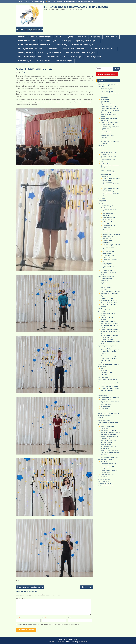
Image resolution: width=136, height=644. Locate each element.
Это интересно (23, 581)
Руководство (105, 102)
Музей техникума (25, 61)
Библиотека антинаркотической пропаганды (35, 45)
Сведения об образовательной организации (34, 37)
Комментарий (21, 598)
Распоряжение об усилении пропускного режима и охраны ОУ (110, 331)
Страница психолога (26, 53)
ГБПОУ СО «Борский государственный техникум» (76, 7)
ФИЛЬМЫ (104, 375)
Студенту (70, 37)
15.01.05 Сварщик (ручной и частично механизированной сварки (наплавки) (110, 453)
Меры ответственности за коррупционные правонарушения (109, 360)
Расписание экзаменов (108, 159)
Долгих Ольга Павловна (110, 260)
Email (44, 618)
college (23, 72)
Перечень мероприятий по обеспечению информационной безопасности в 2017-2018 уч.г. (111, 192)
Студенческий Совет (107, 298)
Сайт (69, 618)
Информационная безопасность (74, 49)
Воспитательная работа (27, 41)
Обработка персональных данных (103, 49)
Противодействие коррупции (87, 41)
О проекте (104, 461)
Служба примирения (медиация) (30, 57)
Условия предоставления (109, 464)
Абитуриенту (96, 37)
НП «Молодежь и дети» (49, 41)
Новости (59, 37)
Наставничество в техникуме (82, 45)
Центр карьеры (76, 57)
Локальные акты (106, 399)
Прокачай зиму (62, 45)
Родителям (82, 37)
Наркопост (104, 296)
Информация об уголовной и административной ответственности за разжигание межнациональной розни (110, 339)
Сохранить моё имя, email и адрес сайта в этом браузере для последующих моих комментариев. (49, 624)
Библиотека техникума (64, 61)
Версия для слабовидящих (107, 74)
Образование (105, 99)
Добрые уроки (87, 587)
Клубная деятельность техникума (30, 49)
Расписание (104, 150)
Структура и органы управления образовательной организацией (110, 93)
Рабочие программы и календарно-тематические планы (109, 272)
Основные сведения (107, 89)
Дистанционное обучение (109, 152)
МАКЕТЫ (103, 368)
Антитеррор (67, 41)
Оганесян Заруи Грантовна (111, 245)
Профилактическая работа (109, 294)
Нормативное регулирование (110, 402)
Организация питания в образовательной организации (108, 137)
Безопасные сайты (106, 411)
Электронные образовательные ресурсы (80, 53)
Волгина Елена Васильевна (111, 234)
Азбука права (105, 154)
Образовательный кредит (55, 57)
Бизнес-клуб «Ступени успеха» (110, 384)
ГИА (102, 161)
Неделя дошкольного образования (30, 587)
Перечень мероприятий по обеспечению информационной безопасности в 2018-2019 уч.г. (111, 182)
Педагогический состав (108, 104)
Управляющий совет (93, 57)
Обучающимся (105, 406)
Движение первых (54, 53)
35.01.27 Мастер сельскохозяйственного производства (108, 447)
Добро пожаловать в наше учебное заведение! (78, 2)
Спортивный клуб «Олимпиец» (110, 386)
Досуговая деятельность (109, 157)
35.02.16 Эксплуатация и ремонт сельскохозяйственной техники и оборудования (110, 432)
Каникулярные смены (43, 61)
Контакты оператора (107, 474)
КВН (102, 393)
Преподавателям (106, 404)
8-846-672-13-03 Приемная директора (30, 2)
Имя (18, 618)
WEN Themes (83, 642)
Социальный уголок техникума (110, 291)
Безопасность (53, 49)
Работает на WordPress (57, 642)
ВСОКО (40, 53)
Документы (104, 97)
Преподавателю (111, 37)
